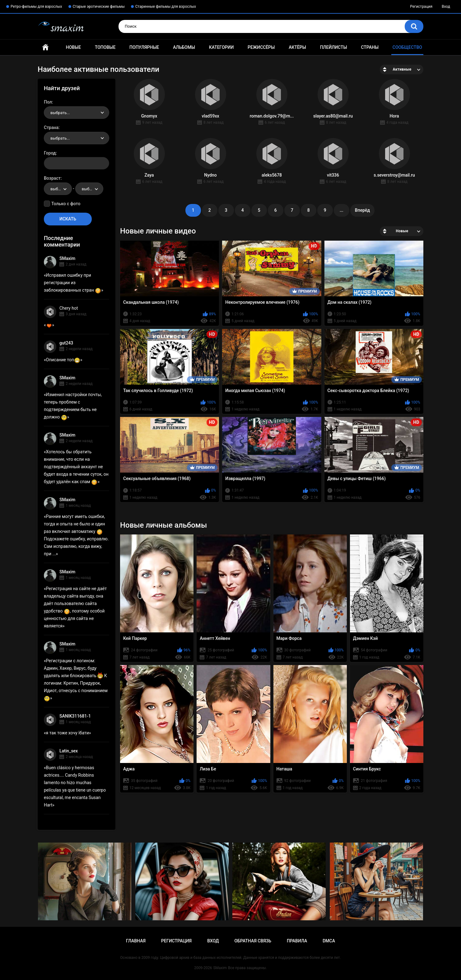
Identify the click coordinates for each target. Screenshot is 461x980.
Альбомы (184, 47)
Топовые (105, 47)
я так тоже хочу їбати (68, 733)
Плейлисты (334, 47)
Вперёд (362, 210)
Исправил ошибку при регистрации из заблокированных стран (72, 283)
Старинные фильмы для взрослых (166, 7)
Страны (370, 47)
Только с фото (66, 204)
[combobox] (77, 113)
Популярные (144, 47)
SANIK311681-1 (75, 716)
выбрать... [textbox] (60, 113)
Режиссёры (261, 47)
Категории (221, 47)
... (342, 210)
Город (50, 153)
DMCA (329, 941)
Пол (48, 102)
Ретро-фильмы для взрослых (36, 7)
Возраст (52, 178)
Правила (297, 941)
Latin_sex (69, 751)
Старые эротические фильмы (99, 7)
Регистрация (421, 7)
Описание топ (63, 360)
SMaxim (67, 258)
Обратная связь (253, 941)
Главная (45, 47)
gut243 (66, 343)
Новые (73, 47)
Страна (51, 127)
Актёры (297, 47)
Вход (446, 7)
